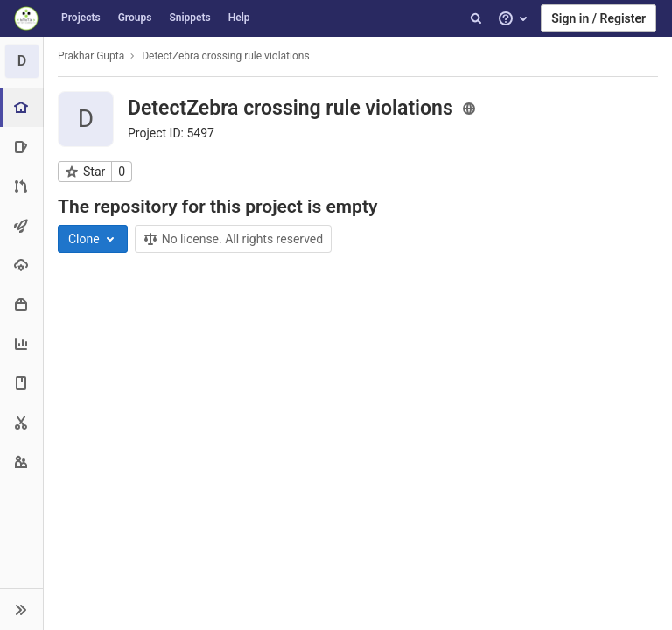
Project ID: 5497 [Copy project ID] (171, 133)
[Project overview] (23, 107)
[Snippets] (21, 422)
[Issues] (21, 147)
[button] (21, 609)
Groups (135, 17)
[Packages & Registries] (21, 304)
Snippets (189, 17)
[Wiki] (21, 383)
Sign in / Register (598, 18)
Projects (81, 17)
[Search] (476, 18)
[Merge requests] (21, 186)
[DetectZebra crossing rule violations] (22, 61)
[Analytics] (21, 343)
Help (239, 17)
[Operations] (21, 265)
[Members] (21, 462)
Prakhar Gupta (91, 56)
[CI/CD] (21, 225)
